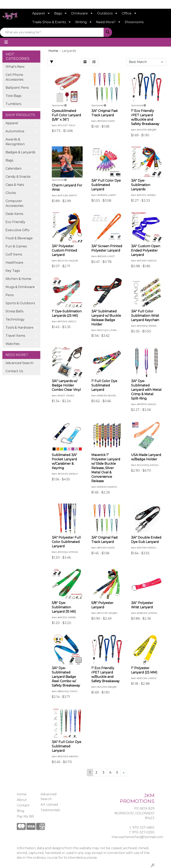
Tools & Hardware (19, 328)
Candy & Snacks (18, 177)
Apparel (39, 13)
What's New (15, 67)
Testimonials (50, 810)
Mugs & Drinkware (20, 287)
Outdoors (105, 13)
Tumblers (13, 104)
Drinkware (79, 13)
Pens (9, 295)
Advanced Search (19, 363)
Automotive (15, 131)
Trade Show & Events (49, 22)
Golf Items (14, 254)
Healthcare (14, 263)
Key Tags (13, 271)
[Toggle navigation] (6, 42)
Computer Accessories (14, 203)
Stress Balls (14, 311)
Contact (23, 805)
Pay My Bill (25, 816)
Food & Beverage (19, 238)
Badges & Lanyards (20, 152)
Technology (15, 319)
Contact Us (14, 371)
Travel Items (15, 336)
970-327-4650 (143, 827)
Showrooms (134, 22)
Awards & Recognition (15, 142)
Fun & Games (16, 246)
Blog (21, 811)
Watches (12, 344)
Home (22, 794)
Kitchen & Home (18, 279)
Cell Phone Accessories (14, 77)
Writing (81, 22)
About (22, 800)
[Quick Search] (52, 32)
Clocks (11, 193)
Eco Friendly (15, 222)
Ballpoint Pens (17, 88)
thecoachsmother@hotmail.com (137, 837)
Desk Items (14, 214)
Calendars (13, 168)
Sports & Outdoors (20, 303)
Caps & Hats (15, 185)
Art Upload (49, 805)
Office (127, 13)
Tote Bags (13, 96)
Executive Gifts (17, 230)
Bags (58, 13)
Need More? (106, 22)
